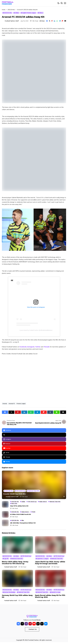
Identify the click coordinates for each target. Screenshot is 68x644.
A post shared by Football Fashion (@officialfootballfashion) (36, 330)
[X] (34, 435)
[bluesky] (34, 462)
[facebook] (34, 430)
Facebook (23, 347)
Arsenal (5, 404)
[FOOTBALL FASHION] (8, 3)
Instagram (31, 347)
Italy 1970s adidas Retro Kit (19, 506)
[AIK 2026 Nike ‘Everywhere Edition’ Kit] (5, 523)
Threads (47, 347)
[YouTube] (34, 448)
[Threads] (34, 457)
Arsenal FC (12, 404)
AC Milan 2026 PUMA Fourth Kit (21, 514)
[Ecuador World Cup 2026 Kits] (34, 485)
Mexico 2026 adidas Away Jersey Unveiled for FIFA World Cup (15, 563)
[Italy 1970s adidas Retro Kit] (5, 504)
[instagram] (34, 439)
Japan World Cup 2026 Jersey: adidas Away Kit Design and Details (50, 563)
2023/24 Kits (11, 10)
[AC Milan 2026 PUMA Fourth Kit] (5, 514)
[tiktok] (34, 453)
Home (4, 10)
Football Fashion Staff (12, 21)
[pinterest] (34, 444)
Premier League (21, 404)
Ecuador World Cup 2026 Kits (14, 494)
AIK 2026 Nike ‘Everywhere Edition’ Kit (23, 523)
